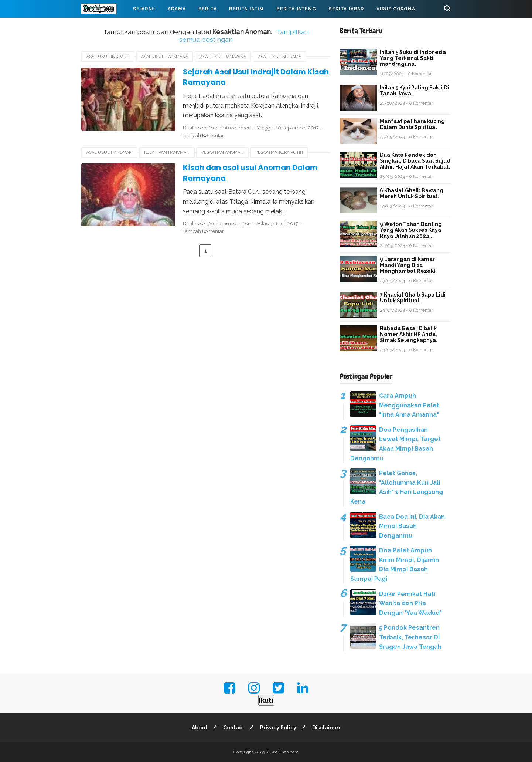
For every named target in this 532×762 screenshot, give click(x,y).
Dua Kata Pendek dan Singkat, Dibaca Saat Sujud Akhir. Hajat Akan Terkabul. (415, 161)
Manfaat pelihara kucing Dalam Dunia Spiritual (412, 124)
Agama (177, 9)
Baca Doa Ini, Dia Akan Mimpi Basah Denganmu (412, 526)
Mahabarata (105, 27)
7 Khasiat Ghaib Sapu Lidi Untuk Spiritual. (413, 298)
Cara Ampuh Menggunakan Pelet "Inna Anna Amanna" (409, 405)
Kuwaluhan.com (282, 752)
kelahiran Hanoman (167, 153)
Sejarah (144, 9)
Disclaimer (326, 728)
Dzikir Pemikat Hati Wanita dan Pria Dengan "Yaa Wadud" (410, 603)
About (199, 728)
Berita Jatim (246, 9)
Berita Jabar (346, 9)
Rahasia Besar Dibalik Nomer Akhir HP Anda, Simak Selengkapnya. (409, 334)
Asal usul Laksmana (165, 57)
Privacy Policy (278, 728)
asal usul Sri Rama (279, 57)
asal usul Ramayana (223, 57)
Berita (208, 9)
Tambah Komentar (203, 136)
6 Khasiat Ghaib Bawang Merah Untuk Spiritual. (412, 193)
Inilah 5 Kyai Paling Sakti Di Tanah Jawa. (414, 91)
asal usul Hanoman (109, 153)
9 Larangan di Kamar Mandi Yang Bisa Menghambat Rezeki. (408, 265)
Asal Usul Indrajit (108, 57)
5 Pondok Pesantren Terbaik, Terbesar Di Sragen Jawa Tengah (410, 637)
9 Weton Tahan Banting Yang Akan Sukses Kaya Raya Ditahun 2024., (411, 230)
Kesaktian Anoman (222, 153)
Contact (234, 728)
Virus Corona (396, 9)
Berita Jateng (296, 9)
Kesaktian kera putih (279, 153)
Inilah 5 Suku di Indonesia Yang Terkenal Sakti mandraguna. (413, 58)
